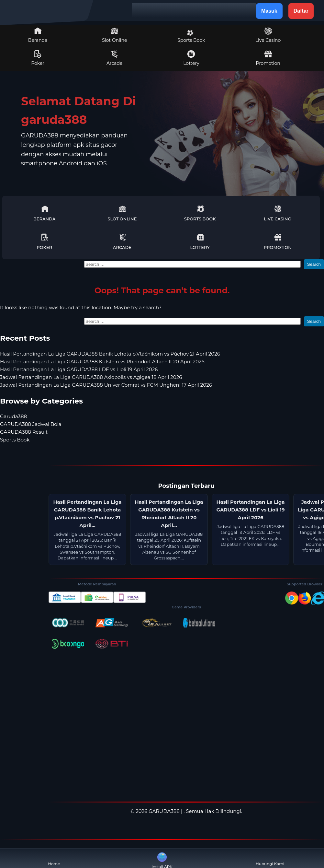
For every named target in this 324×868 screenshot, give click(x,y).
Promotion (268, 58)
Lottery (191, 58)
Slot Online (114, 35)
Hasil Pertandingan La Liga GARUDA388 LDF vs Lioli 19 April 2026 (79, 369)
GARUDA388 (164, 811)
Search (314, 264)
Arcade (115, 58)
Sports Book (191, 36)
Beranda (38, 35)
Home (54, 858)
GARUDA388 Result (24, 432)
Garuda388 (13, 416)
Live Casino (268, 35)
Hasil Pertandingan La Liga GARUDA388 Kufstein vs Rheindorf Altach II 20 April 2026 (102, 362)
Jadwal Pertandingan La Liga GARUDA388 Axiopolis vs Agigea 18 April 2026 (91, 377)
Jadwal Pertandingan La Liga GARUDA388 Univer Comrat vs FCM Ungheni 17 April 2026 (106, 385)
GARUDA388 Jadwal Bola (31, 424)
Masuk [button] (269, 11)
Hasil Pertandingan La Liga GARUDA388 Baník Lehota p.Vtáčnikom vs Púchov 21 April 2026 (110, 354)
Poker (38, 58)
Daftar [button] (301, 11)
